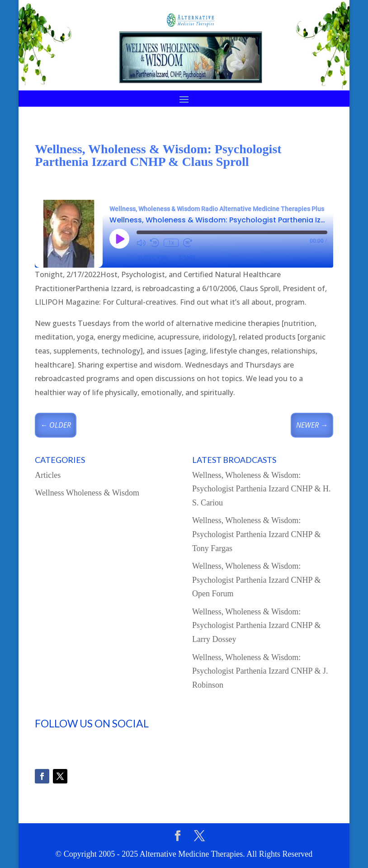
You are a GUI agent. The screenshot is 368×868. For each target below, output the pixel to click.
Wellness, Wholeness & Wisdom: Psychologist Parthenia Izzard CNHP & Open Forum (256, 580)
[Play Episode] (119, 239)
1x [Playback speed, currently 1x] (171, 243)
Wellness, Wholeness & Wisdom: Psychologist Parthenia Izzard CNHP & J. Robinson (260, 671)
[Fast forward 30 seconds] (188, 243)
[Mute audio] (141, 243)
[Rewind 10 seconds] (155, 243)
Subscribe (153, 257)
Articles (48, 475)
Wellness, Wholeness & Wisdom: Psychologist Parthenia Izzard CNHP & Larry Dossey (256, 625)
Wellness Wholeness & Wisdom (87, 493)
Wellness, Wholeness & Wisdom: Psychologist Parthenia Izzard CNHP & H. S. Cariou (261, 489)
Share (187, 257)
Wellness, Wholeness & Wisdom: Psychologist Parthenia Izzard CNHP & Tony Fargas (256, 534)
